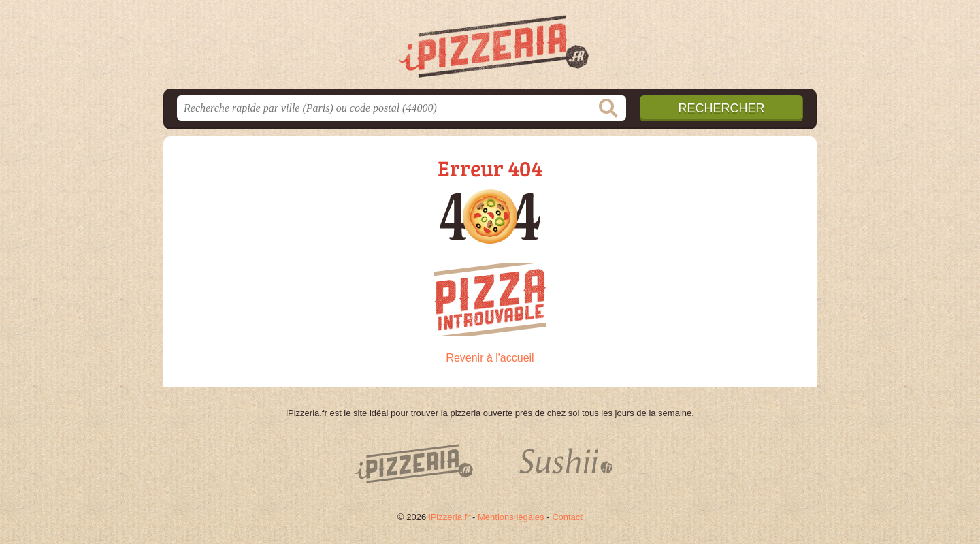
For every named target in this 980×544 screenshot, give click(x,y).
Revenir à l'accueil (490, 358)
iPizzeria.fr (450, 517)
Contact (567, 517)
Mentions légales (511, 517)
